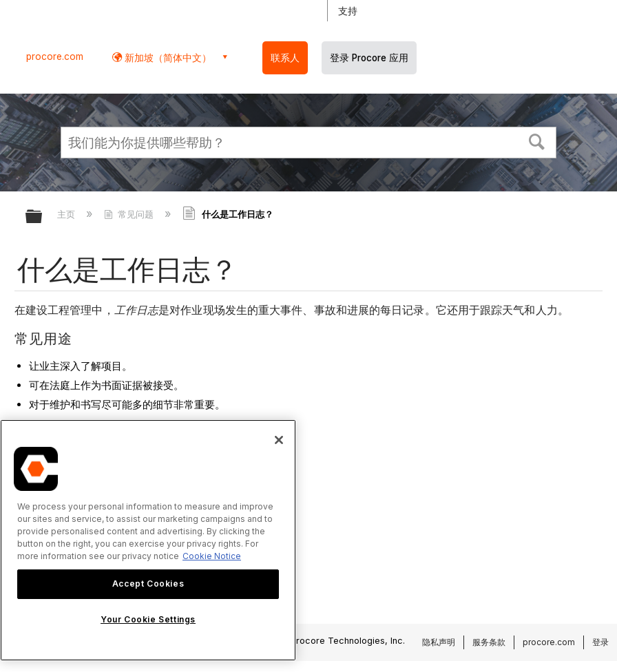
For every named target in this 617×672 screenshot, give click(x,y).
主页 (67, 214)
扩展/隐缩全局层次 (43, 217)
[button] (537, 140)
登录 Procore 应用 (369, 58)
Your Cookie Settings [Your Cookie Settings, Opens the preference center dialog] (148, 619)
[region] (148, 540)
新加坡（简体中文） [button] (167, 57)
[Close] (279, 440)
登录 (600, 642)
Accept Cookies (148, 584)
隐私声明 (439, 642)
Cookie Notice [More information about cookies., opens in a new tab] (212, 556)
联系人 (285, 58)
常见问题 (130, 214)
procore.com (55, 56)
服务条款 (489, 642)
